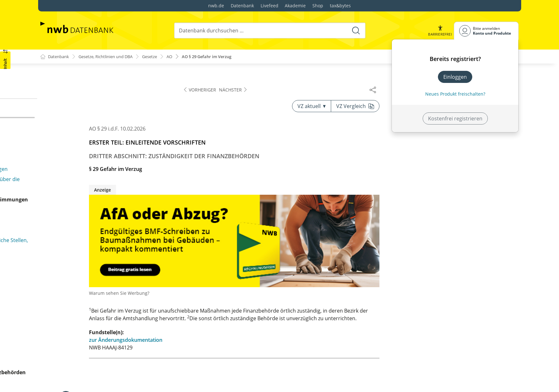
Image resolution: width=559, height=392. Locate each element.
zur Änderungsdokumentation (265, 340)
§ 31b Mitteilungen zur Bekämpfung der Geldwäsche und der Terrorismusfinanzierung (106, 245)
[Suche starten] (356, 30)
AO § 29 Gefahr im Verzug (222, 57)
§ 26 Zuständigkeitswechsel (84, 81)
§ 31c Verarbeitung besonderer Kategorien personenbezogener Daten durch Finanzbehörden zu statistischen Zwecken (111, 266)
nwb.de (216, 6)
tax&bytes (340, 6)
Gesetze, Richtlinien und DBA (112, 57)
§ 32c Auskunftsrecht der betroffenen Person (105, 386)
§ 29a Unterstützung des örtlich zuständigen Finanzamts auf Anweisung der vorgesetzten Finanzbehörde (104, 129)
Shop (318, 6)
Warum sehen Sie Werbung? (259, 293)
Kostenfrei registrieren (455, 118)
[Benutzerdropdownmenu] (486, 31)
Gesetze (161, 57)
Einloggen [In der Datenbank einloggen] (455, 77)
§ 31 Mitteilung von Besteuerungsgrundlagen (105, 213)
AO (182, 57)
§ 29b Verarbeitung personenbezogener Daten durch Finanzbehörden (107, 171)
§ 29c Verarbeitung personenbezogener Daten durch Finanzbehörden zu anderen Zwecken (107, 189)
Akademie (295, 6)
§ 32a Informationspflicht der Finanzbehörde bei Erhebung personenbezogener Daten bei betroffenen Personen (109, 342)
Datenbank (242, 6)
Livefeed (269, 6)
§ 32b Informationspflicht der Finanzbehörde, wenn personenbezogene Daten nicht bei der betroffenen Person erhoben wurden (105, 368)
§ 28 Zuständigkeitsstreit (80, 101)
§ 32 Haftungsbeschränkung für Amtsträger (103, 304)
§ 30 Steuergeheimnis (77, 203)
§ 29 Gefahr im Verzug (77, 111)
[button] (440, 31)
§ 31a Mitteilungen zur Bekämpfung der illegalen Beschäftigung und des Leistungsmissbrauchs (109, 227)
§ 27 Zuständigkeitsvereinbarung (90, 91)
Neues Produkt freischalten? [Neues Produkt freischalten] (455, 94)
